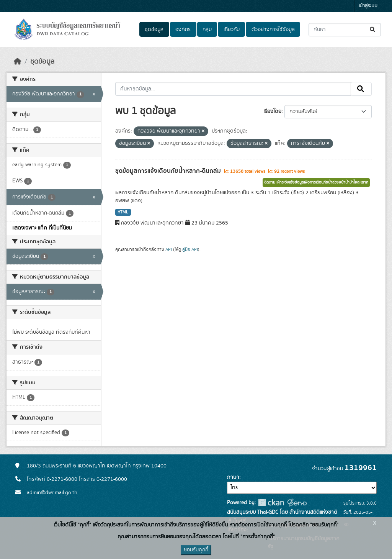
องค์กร (183, 30)
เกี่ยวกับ (232, 30)
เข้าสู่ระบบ (368, 6)
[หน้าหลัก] (18, 62)
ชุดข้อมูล (154, 30)
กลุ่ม (207, 30)
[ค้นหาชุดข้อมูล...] (345, 30)
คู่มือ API (190, 249)
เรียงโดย (272, 111)
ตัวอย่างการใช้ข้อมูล (273, 30)
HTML (123, 212)
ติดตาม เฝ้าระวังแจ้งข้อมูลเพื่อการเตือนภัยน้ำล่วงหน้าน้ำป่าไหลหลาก (316, 182)
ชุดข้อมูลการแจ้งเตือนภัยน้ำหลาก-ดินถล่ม (169, 171)
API (169, 249)
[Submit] (373, 30)
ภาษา (233, 477)
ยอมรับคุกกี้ (196, 550)
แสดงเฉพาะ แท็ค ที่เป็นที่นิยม (42, 228)
